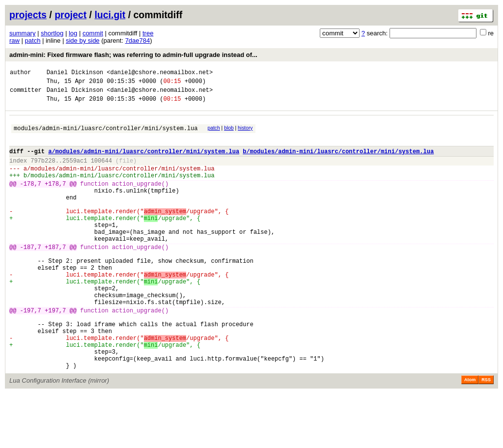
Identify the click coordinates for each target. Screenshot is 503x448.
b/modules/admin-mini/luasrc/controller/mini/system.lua (338, 161)
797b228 (43, 172)
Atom (470, 434)
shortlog (52, 33)
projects (28, 15)
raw (14, 41)
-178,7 (31, 200)
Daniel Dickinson (75, 73)
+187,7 (55, 276)
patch (33, 41)
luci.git (110, 15)
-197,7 (31, 353)
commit (93, 33)
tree (148, 33)
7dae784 (138, 41)
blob (229, 134)
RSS (486, 434)
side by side (83, 41)
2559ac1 (75, 172)
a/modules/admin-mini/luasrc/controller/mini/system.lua (144, 161)
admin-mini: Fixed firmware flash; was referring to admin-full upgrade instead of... (133, 55)
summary (22, 33)
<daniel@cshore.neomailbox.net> (160, 73)
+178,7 (55, 200)
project (70, 15)
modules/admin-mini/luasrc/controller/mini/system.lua (106, 135)
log (73, 33)
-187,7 (31, 276)
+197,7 (55, 353)
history (245, 134)
